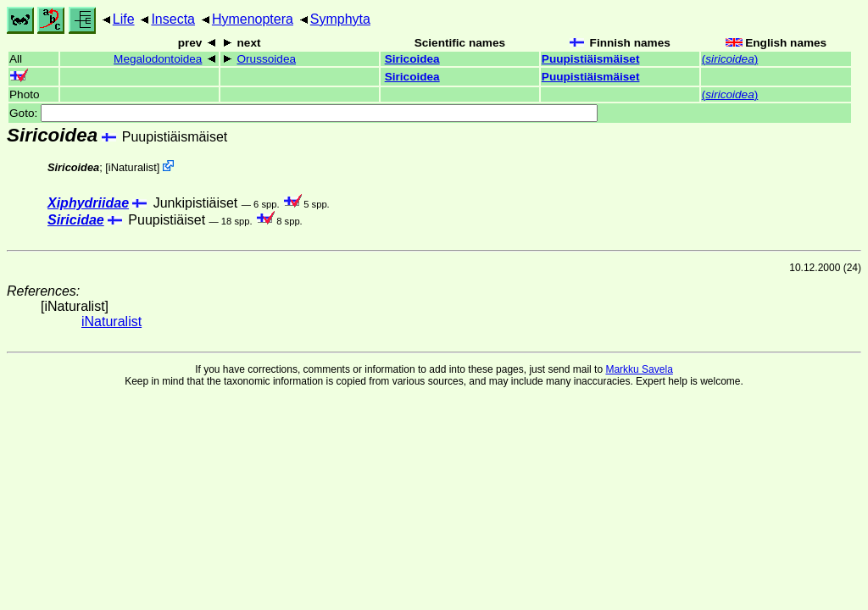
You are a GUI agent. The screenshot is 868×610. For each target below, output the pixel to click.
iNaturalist (133, 167)
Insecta (173, 19)
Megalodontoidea (158, 59)
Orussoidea (267, 59)
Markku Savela (639, 369)
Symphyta (340, 19)
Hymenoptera (253, 19)
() (730, 59)
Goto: (303, 113)
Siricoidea (412, 59)
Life (124, 19)
